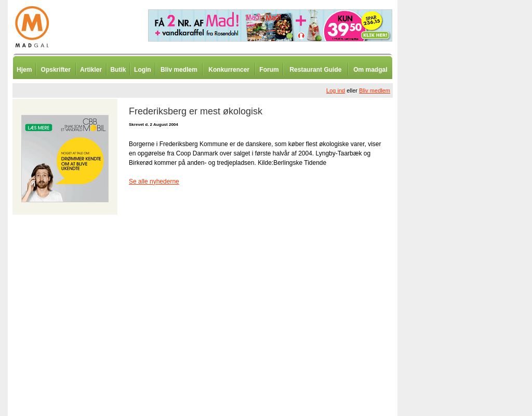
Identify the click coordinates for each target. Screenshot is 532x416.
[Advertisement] (452, 257)
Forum (269, 70)
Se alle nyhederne (154, 181)
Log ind (336, 90)
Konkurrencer (229, 70)
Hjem (24, 70)
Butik (118, 70)
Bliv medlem (179, 70)
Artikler (91, 70)
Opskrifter (56, 70)
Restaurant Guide (315, 70)
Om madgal (370, 70)
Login (143, 70)
